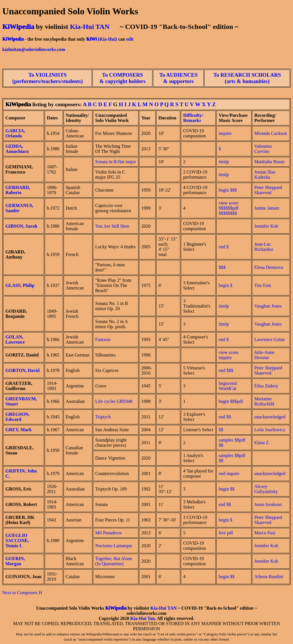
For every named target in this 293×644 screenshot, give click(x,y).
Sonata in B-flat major (116, 162)
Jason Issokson (268, 504)
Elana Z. (262, 443)
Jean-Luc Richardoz (264, 247)
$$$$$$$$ (228, 213)
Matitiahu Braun (269, 162)
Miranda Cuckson (271, 133)
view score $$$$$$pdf (228, 205)
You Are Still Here (112, 226)
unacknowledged (270, 417)
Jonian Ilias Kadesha (265, 175)
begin (224, 190)
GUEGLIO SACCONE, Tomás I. (17, 540)
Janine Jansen (267, 208)
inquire (225, 133)
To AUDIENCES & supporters (179, 78)
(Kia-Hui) (107, 39)
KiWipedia (18, 27)
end (222, 247)
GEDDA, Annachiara (17, 149)
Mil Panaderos (109, 533)
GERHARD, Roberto (18, 190)
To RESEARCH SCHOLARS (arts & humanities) (247, 78)
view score (228, 352)
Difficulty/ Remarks (193, 118)
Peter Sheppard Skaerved (268, 190)
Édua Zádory (266, 386)
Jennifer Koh (266, 226)
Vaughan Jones (268, 306)
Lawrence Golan (270, 339)
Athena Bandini (269, 577)
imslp (224, 162)
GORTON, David (22, 370)
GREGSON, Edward (17, 417)
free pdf (226, 533)
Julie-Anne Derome (264, 355)
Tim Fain (263, 285)
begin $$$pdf (231, 401)
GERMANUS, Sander (19, 208)
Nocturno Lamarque (114, 546)
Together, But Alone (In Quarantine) (114, 561)
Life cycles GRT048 (114, 401)
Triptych (103, 417)
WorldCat (227, 388)
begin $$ (227, 489)
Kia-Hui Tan (142, 618)
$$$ (233, 190)
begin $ (225, 285)
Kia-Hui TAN (90, 27)
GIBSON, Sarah (21, 226)
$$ (229, 417)
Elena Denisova (269, 267)
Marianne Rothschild (264, 401)
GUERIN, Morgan (15, 561)
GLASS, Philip (20, 285)
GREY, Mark (19, 430)
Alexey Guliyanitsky (266, 489)
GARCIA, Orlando (15, 133)
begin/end (228, 383)
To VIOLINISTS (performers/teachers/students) (47, 78)
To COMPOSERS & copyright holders (123, 78)
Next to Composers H (22, 593)
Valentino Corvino (263, 149)
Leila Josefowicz (270, 430)
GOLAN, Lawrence (15, 339)
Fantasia (103, 339)
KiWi (91, 39)
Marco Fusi (265, 533)
